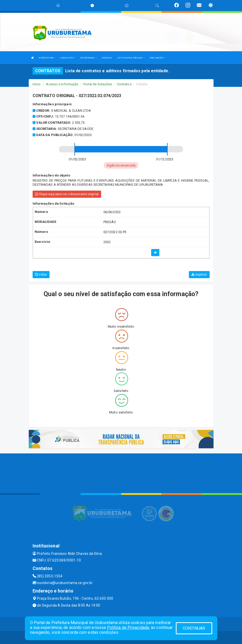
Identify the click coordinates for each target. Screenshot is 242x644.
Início (37, 84)
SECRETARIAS (88, 58)
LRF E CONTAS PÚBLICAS (131, 58)
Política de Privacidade (128, 627)
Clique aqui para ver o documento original (67, 194)
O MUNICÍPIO (67, 58)
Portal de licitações (98, 84)
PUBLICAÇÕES (157, 58)
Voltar (41, 275)
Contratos (124, 84)
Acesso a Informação (62, 84)
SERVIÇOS (107, 58)
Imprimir (199, 275)
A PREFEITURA (47, 58)
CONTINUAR (194, 628)
